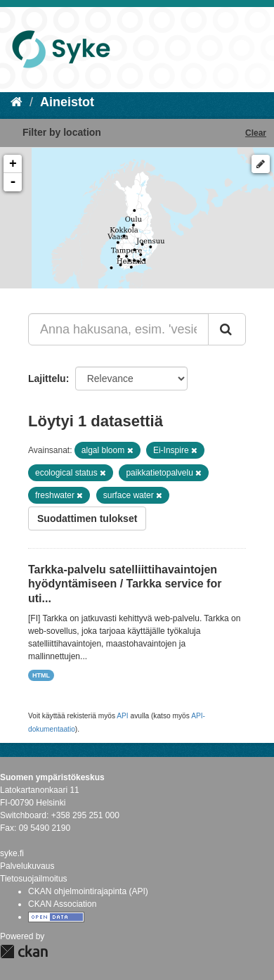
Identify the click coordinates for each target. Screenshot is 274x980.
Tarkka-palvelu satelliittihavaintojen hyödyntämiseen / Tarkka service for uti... (125, 584)
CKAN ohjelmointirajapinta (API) (88, 891)
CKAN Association (62, 904)
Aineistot (67, 102)
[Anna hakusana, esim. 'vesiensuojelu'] (118, 329)
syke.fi (12, 853)
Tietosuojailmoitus (34, 879)
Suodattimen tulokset (87, 518)
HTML (41, 675)
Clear (256, 133)
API (122, 716)
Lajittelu (47, 378)
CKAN (24, 952)
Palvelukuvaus (27, 866)
